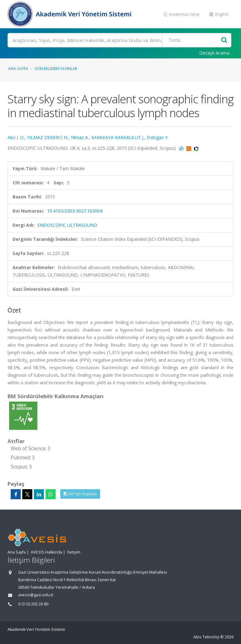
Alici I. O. (16, 137)
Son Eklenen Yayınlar (56, 68)
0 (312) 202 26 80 (33, 604)
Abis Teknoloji (206, 637)
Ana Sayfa (18, 68)
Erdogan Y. (158, 137)
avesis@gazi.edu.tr (36, 595)
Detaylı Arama (214, 53)
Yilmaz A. (80, 137)
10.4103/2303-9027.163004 (75, 211)
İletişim (74, 552)
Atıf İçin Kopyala (80, 494)
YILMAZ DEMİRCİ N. (48, 137)
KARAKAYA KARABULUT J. (118, 137)
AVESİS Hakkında (46, 552)
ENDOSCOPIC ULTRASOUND (67, 225)
